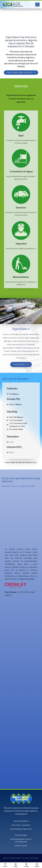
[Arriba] (37, 865)
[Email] (16, 865)
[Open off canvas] (37, 5)
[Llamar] (26, 865)
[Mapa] (5, 865)
